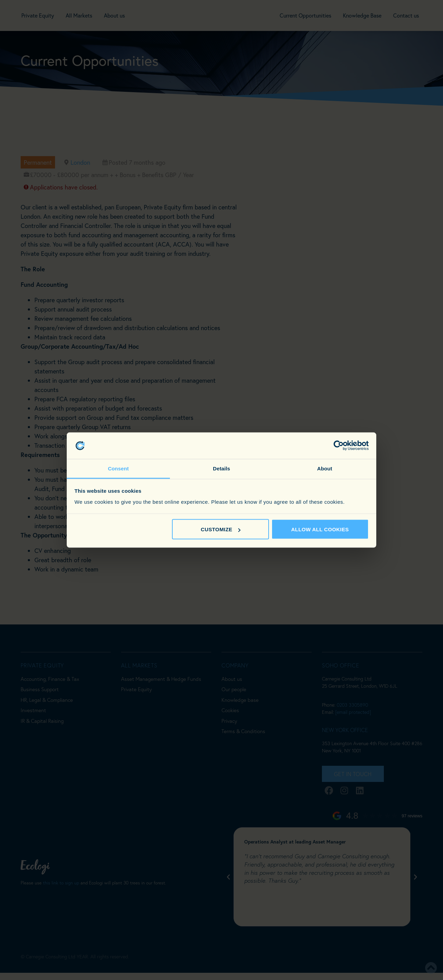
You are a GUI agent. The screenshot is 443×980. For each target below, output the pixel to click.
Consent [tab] (118, 468)
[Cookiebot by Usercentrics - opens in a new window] (339, 446)
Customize (221, 529)
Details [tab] (221, 468)
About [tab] (325, 468)
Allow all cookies (320, 529)
